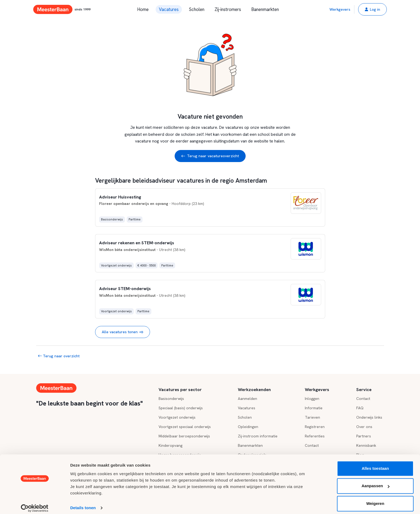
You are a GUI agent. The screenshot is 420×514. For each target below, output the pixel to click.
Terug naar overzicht (59, 356)
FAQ (360, 408)
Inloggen (312, 399)
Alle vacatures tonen (123, 332)
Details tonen (83, 503)
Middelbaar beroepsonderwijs (184, 436)
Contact (312, 445)
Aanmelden (247, 399)
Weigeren (375, 499)
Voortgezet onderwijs (177, 417)
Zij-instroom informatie (258, 436)
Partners (364, 436)
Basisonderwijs (171, 399)
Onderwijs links (369, 417)
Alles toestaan (375, 464)
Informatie (314, 408)
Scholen (197, 9)
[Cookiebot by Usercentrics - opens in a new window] (35, 504)
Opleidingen (248, 427)
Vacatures (169, 9)
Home (143, 9)
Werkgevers (340, 9)
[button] (372, 9)
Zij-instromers (228, 9)
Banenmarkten (265, 9)
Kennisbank (366, 445)
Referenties (315, 436)
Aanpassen (376, 481)
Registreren (315, 427)
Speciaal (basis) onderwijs (181, 408)
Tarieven (312, 417)
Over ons (364, 427)
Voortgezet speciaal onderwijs (185, 427)
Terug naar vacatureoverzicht (210, 156)
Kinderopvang (170, 445)
